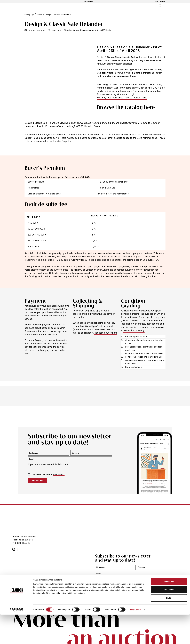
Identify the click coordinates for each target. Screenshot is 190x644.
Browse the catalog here (126, 107)
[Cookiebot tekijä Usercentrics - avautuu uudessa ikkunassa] (16, 639)
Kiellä (169, 627)
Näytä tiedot (136, 639)
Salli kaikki (169, 611)
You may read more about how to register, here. (122, 98)
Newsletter (88, 2)
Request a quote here (106, 333)
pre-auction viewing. (134, 330)
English (159, 2)
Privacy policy (59, 474)
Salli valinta (169, 619)
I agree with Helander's (46, 474)
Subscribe (37, 480)
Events (39, 15)
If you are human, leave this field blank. (48, 464)
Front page (29, 15)
